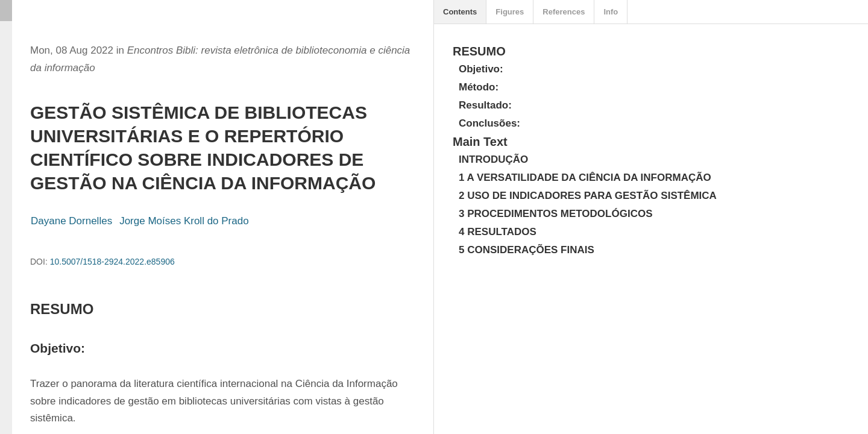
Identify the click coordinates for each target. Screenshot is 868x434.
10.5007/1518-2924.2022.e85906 (112, 262)
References (564, 12)
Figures (510, 12)
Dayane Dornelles (71, 221)
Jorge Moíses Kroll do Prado (184, 221)
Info (611, 12)
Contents (460, 12)
